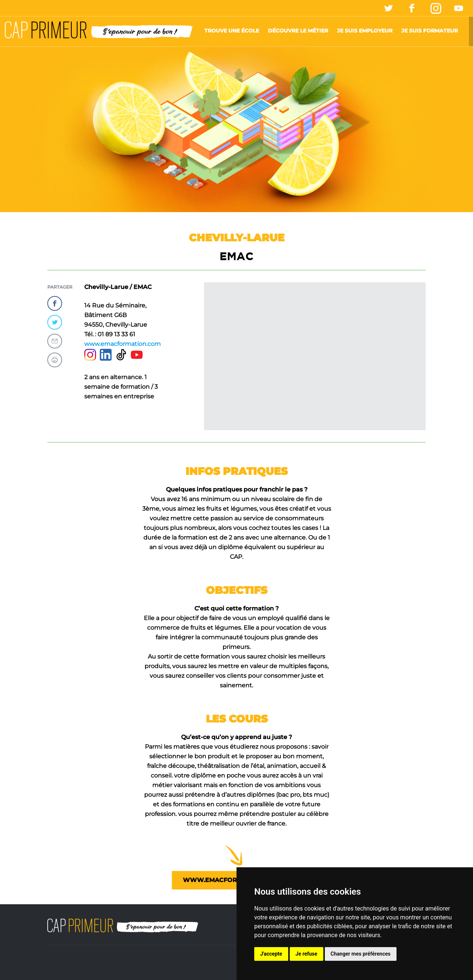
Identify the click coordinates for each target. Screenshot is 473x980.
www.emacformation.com (122, 344)
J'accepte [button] (271, 954)
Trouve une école (232, 31)
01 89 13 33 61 (116, 334)
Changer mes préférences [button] (361, 954)
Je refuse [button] (307, 954)
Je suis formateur (430, 31)
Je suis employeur (365, 31)
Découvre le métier (298, 31)
